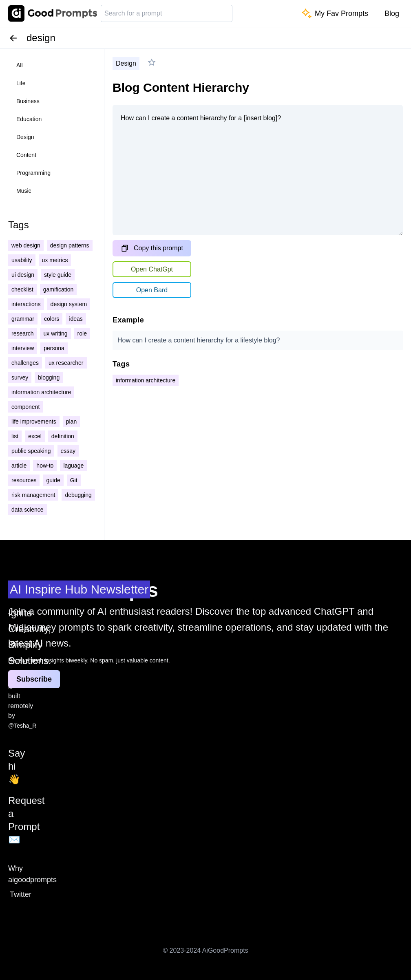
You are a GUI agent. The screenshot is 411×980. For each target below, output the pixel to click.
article (19, 466)
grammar (23, 319)
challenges (25, 363)
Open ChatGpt (152, 269)
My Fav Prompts (335, 13)
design (25, 137)
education (29, 119)
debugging (78, 495)
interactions (26, 304)
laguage (73, 466)
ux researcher (66, 363)
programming (33, 173)
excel (35, 436)
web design (26, 245)
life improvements (34, 422)
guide (53, 480)
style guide (58, 275)
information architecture (41, 392)
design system (69, 304)
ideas (76, 319)
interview (23, 348)
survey (20, 377)
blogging (49, 377)
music (24, 191)
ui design (23, 275)
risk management (33, 495)
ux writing (55, 333)
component (25, 407)
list (15, 436)
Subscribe (34, 679)
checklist (22, 289)
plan (71, 422)
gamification (59, 289)
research (22, 333)
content (26, 155)
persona (54, 348)
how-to (45, 466)
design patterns (70, 245)
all (20, 65)
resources (24, 480)
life (21, 83)
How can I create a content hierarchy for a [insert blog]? (258, 170)
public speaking (31, 451)
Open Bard (152, 290)
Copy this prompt (152, 248)
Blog (392, 13)
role (82, 333)
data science (28, 510)
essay (68, 451)
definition (63, 436)
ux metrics (55, 260)
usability (22, 260)
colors (52, 319)
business (28, 101)
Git (74, 480)
